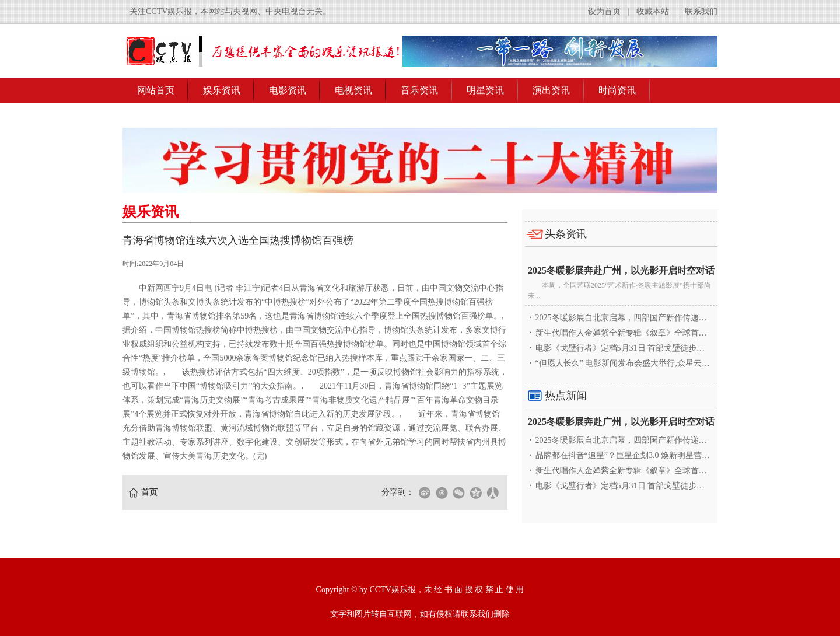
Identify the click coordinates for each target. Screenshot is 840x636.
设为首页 (604, 11)
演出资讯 (551, 90)
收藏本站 (653, 11)
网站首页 (156, 90)
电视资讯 (353, 90)
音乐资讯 (419, 90)
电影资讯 (288, 90)
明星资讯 (485, 90)
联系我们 (701, 11)
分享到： (398, 492)
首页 (149, 492)
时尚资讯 (617, 90)
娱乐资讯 (222, 90)
